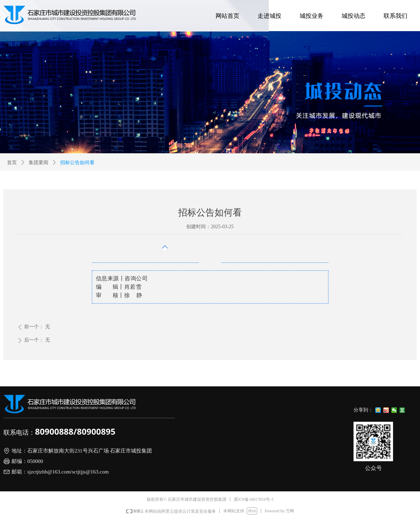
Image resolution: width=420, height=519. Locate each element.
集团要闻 (38, 163)
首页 (12, 163)
